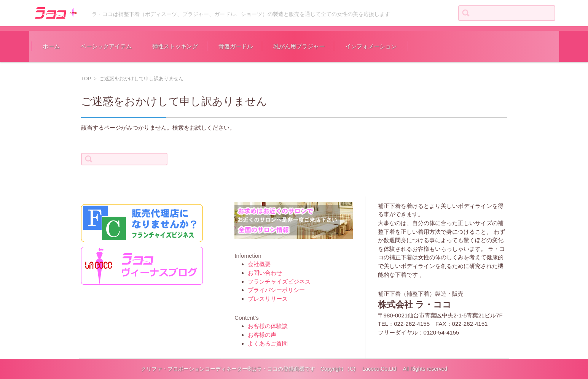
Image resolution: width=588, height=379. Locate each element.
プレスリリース (268, 299)
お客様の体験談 (268, 326)
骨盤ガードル (236, 46)
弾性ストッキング (175, 46)
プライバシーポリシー (276, 290)
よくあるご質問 (268, 343)
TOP (86, 78)
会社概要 (259, 264)
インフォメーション (371, 46)
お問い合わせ (265, 273)
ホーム (51, 46)
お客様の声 (262, 335)
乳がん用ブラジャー (299, 46)
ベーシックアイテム (106, 46)
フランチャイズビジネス (279, 281)
